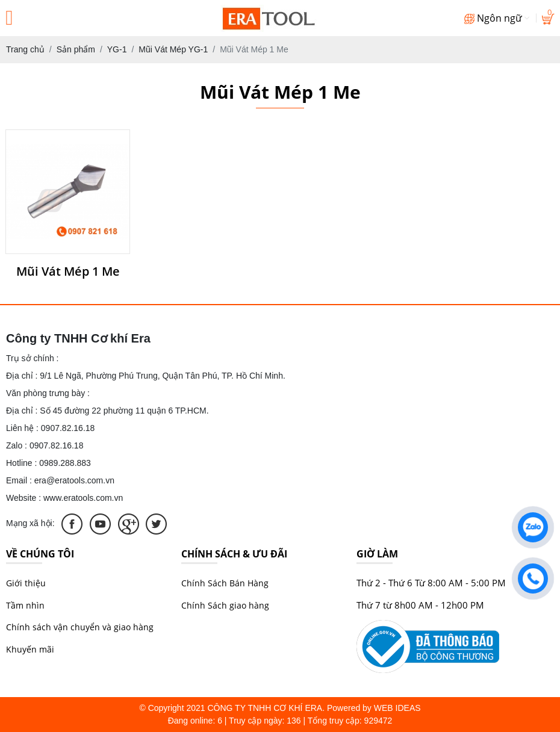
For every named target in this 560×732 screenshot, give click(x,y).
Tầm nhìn (25, 605)
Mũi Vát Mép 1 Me (68, 271)
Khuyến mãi (30, 649)
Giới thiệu (26, 583)
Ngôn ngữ (497, 18)
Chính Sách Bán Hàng (225, 583)
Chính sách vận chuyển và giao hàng (80, 627)
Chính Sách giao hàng (225, 605)
